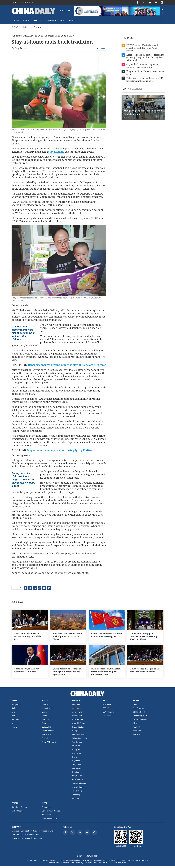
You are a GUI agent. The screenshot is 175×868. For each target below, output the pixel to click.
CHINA (14, 2)
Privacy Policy (38, 841)
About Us (15, 833)
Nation (26, 27)
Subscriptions (28, 837)
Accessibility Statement (21, 841)
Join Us (39, 837)
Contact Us (16, 837)
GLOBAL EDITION (27, 2)
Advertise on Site (46, 833)
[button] (123, 117)
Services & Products (29, 833)
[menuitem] (65, 11)
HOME (16, 20)
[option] (142, 107)
